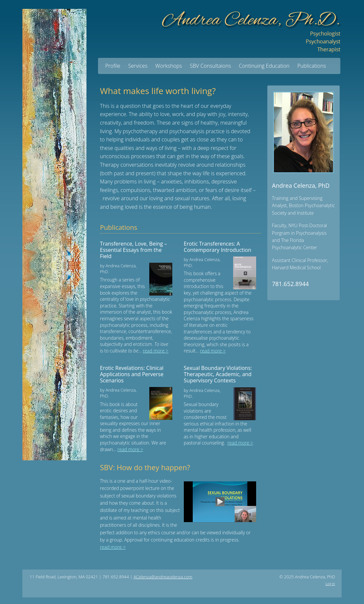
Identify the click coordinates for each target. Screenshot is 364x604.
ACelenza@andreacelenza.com (163, 577)
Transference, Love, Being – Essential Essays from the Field (133, 250)
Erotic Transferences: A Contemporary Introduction (218, 247)
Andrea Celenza (251, 29)
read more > (156, 351)
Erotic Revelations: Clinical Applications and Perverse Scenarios (132, 374)
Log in (330, 583)
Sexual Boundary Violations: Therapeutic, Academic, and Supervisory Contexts (218, 374)
